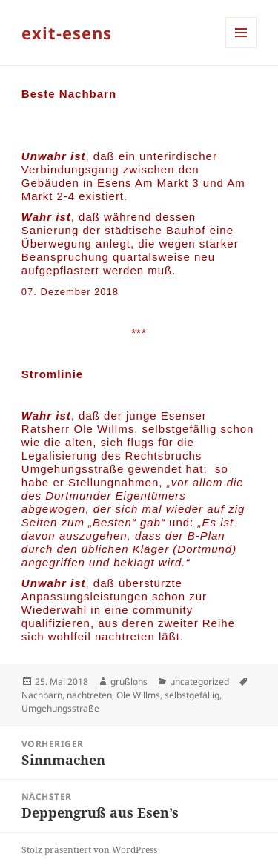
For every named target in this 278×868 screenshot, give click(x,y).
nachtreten (89, 695)
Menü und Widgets (241, 48)
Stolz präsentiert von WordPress (89, 850)
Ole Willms (138, 695)
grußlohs (129, 682)
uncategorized (199, 682)
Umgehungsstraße (60, 708)
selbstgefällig (192, 695)
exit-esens (67, 33)
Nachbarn (42, 695)
